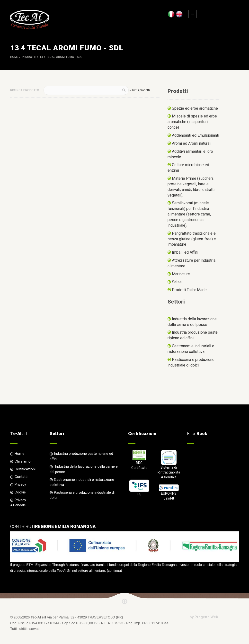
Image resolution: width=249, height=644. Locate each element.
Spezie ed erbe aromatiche (195, 108)
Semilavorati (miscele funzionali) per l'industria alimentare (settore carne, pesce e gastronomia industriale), (189, 214)
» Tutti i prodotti (140, 90)
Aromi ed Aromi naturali (192, 143)
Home (14, 57)
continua (114, 571)
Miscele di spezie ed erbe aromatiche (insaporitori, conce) (192, 122)
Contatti (21, 477)
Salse (177, 282)
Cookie (20, 492)
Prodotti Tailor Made (189, 290)
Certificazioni (25, 469)
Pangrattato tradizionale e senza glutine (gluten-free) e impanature (192, 239)
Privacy (20, 484)
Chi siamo (23, 461)
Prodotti (29, 57)
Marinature (181, 274)
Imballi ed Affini (185, 252)
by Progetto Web (204, 617)
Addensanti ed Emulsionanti (196, 135)
